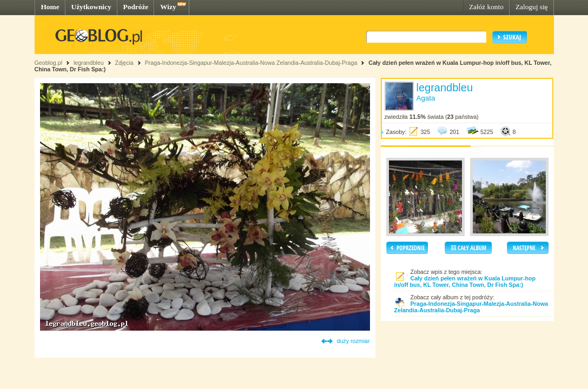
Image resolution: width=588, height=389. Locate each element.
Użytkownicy (91, 7)
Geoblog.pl (49, 63)
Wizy (168, 7)
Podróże (136, 7)
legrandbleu (89, 63)
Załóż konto (486, 7)
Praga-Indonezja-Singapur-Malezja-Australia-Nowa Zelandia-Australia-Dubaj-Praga (251, 63)
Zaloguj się (532, 7)
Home (50, 7)
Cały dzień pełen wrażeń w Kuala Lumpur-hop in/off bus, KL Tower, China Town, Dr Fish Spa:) (465, 281)
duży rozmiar (354, 341)
